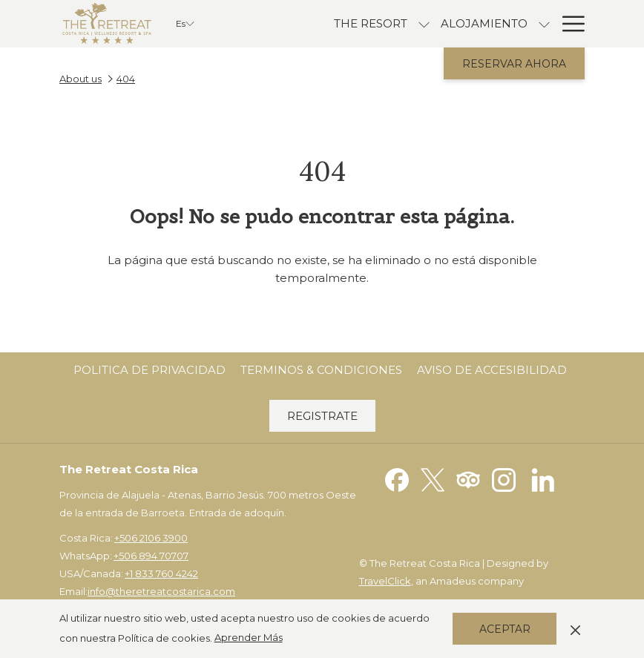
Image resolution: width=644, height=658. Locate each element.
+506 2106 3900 (151, 538)
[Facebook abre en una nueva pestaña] (397, 479)
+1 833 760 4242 (161, 573)
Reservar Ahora (514, 64)
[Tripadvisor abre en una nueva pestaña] (468, 479)
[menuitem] (149, 370)
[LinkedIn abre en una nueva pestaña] (543, 479)
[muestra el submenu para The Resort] (424, 24)
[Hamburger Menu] (568, 24)
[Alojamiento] (484, 24)
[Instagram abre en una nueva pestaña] (504, 479)
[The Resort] (371, 24)
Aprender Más (249, 637)
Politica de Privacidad (149, 370)
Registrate (322, 416)
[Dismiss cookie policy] (575, 628)
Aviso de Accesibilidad (492, 370)
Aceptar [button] (505, 629)
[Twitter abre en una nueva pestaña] (433, 479)
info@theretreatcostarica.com (161, 591)
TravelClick (385, 581)
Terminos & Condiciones (321, 370)
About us (80, 79)
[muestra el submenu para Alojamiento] (544, 24)
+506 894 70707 (151, 556)
